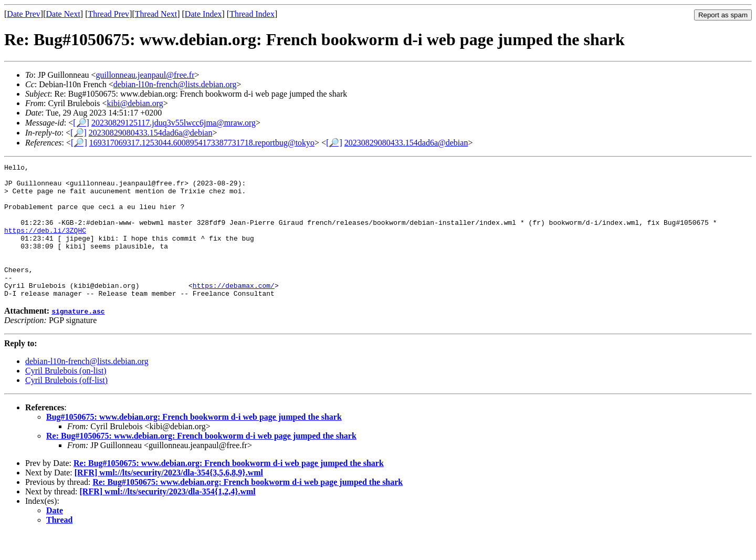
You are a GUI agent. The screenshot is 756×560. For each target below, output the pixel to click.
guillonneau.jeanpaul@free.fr (145, 75)
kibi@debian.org (135, 103)
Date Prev (24, 14)
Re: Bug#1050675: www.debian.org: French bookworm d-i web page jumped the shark (201, 463)
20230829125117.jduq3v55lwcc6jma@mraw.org (174, 123)
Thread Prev (108, 14)
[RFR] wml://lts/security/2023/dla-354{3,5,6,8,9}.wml (169, 499)
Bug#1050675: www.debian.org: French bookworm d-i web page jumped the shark (194, 444)
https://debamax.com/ (234, 310)
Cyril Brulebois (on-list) (66, 397)
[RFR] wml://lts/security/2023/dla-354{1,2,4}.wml (168, 518)
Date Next (63, 14)
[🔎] (81, 123)
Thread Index (252, 14)
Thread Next (156, 14)
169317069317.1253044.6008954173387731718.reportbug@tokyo (202, 143)
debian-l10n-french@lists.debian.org (175, 84)
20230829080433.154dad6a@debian (151, 133)
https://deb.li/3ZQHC (45, 244)
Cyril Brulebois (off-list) (66, 407)
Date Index (203, 14)
